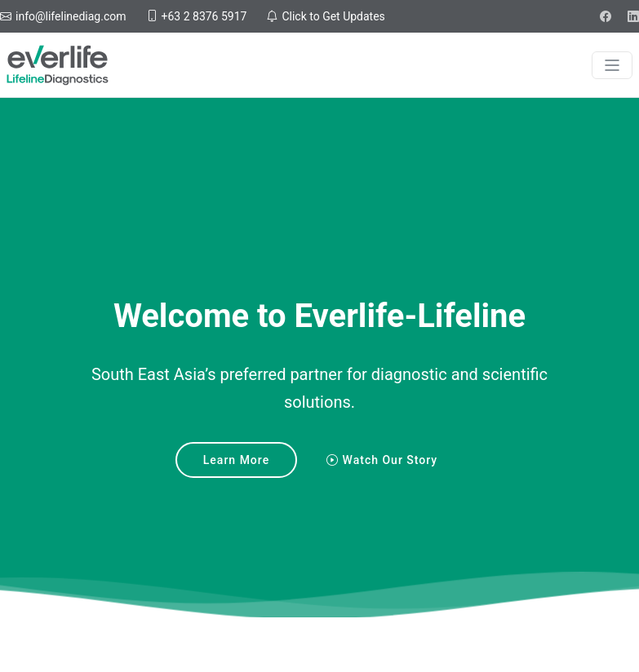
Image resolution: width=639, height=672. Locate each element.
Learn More (236, 460)
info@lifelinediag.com (70, 16)
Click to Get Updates (332, 16)
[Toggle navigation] (612, 65)
